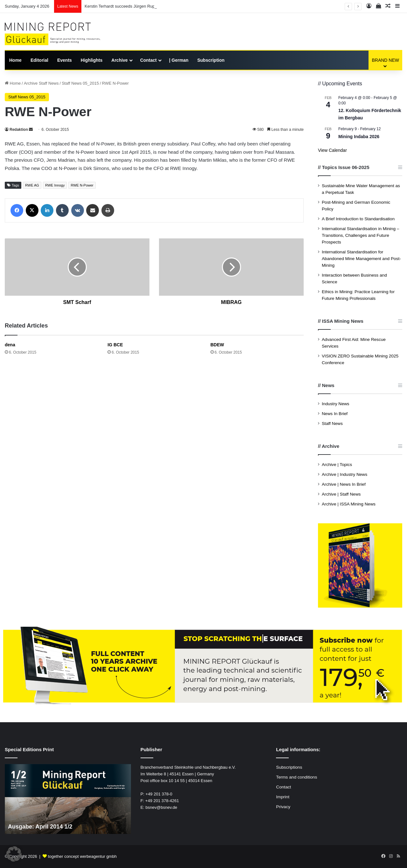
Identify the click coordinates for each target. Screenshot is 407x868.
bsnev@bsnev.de (162, 807)
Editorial (39, 60)
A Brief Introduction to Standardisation (358, 219)
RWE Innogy (55, 185)
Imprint (283, 797)
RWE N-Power (82, 185)
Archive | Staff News (341, 494)
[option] (68, 799)
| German (179, 60)
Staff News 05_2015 (80, 83)
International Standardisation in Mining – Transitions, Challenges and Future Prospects (360, 235)
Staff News (332, 423)
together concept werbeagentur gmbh (82, 856)
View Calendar (332, 150)
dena (10, 345)
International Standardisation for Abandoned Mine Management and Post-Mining (361, 259)
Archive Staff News (41, 83)
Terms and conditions (297, 777)
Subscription (211, 60)
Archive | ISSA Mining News (349, 504)
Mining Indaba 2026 (359, 137)
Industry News (335, 404)
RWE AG (32, 185)
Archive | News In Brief (344, 484)
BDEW (217, 345)
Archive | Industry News (345, 474)
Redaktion (19, 130)
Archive (119, 60)
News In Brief (335, 414)
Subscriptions (289, 767)
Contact (148, 60)
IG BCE (115, 345)
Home (15, 60)
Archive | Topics (337, 465)
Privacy (283, 807)
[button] (14, 854)
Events (65, 60)
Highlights (92, 60)
